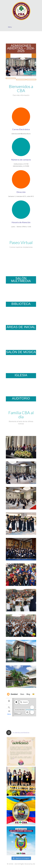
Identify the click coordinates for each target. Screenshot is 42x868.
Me (34, 864)
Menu (22, 27)
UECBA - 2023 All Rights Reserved (20, 864)
